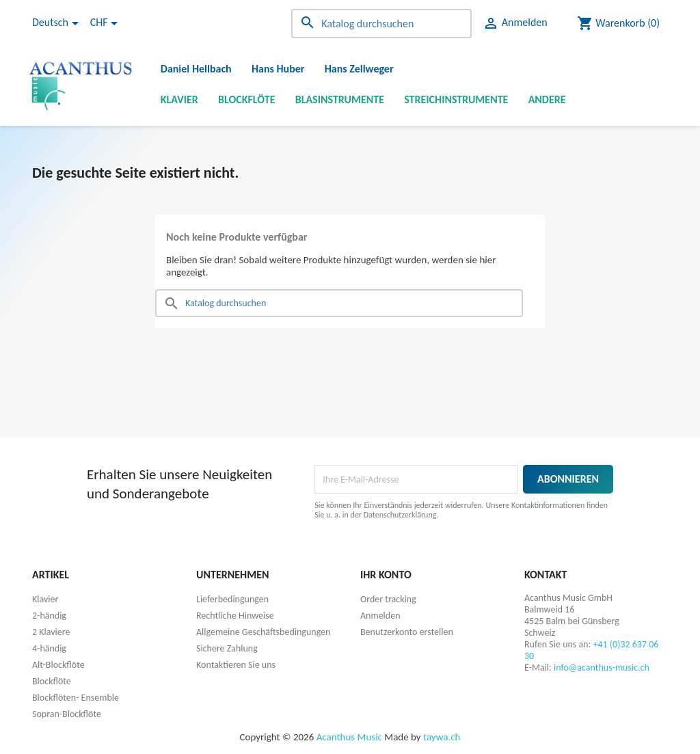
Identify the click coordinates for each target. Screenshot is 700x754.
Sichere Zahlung (227, 648)
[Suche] (381, 24)
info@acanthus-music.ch (602, 668)
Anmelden (380, 616)
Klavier (179, 99)
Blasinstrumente (340, 99)
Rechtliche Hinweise (235, 616)
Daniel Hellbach (196, 69)
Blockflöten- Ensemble (76, 698)
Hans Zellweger (359, 69)
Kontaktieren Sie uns (236, 665)
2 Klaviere (51, 632)
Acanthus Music (349, 737)
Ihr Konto (386, 575)
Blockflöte (247, 99)
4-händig (49, 648)
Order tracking (388, 599)
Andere (547, 99)
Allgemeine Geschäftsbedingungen (263, 632)
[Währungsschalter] (106, 23)
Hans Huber (278, 69)
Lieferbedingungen (232, 599)
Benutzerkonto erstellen (407, 632)
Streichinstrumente (456, 99)
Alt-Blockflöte (58, 665)
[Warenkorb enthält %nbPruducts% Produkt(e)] (618, 23)
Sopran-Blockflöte (67, 714)
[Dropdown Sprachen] (58, 23)
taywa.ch (442, 737)
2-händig (49, 616)
